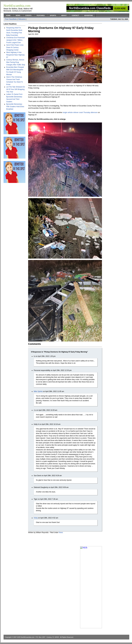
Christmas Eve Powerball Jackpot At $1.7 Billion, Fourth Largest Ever (15, 40)
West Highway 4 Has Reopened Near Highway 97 (15, 55)
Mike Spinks (38, 391)
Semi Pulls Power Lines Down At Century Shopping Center (15, 47)
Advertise (88, 15)
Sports (53, 15)
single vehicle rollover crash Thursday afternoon (80, 112)
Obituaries (22, 19)
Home (8, 15)
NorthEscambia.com (28, 637)
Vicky (36, 518)
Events (28, 15)
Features (41, 15)
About (64, 15)
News (18, 15)
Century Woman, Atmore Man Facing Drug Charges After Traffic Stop (16, 62)
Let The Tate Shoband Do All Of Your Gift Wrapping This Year (16, 89)
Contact (75, 15)
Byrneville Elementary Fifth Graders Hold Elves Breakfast (15, 107)
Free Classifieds (11, 19)
